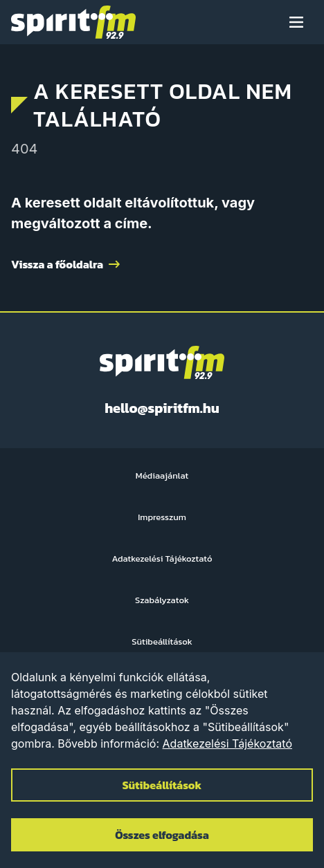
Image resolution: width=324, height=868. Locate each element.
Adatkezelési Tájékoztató (227, 744)
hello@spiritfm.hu (162, 408)
